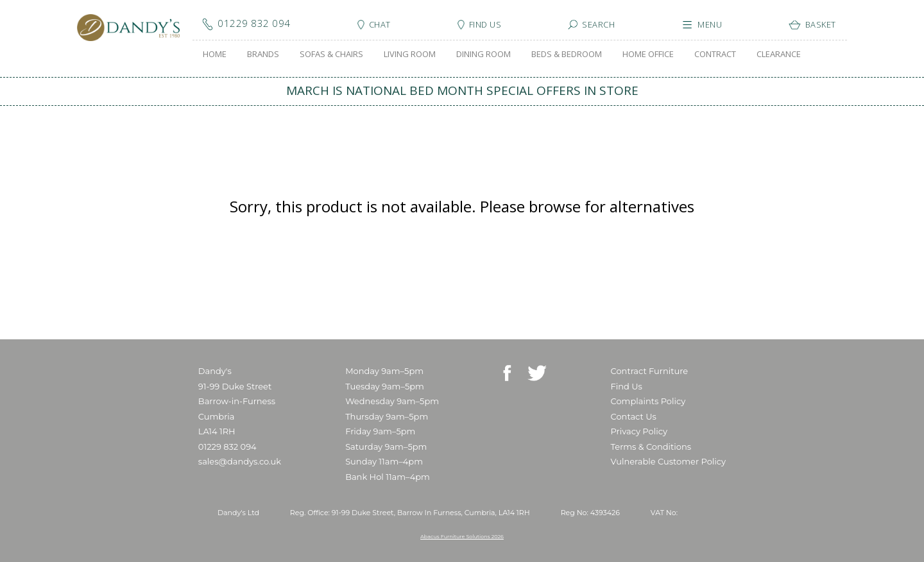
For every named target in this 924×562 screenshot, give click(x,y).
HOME (215, 54)
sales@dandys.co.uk (240, 461)
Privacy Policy (639, 431)
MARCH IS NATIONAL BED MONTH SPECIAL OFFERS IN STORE (462, 90)
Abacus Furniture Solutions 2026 (462, 536)
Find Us (627, 386)
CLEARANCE (779, 54)
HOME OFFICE (648, 54)
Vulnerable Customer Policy (669, 461)
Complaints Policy (648, 401)
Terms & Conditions (651, 447)
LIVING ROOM (410, 54)
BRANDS (263, 54)
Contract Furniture (650, 371)
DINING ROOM (483, 54)
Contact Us (634, 416)
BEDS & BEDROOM (567, 54)
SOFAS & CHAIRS (331, 54)
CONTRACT (715, 54)
